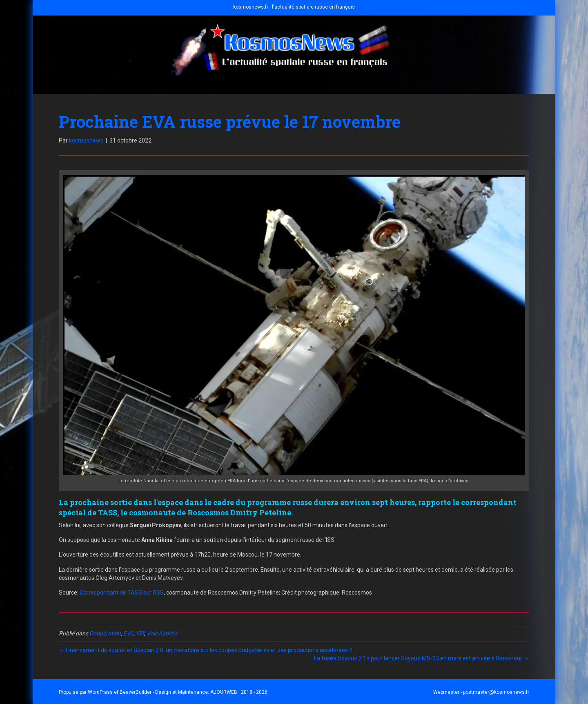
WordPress (100, 692)
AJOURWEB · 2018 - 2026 (239, 692)
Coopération (105, 633)
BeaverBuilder (136, 692)
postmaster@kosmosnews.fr (496, 692)
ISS (140, 633)
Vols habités (162, 633)
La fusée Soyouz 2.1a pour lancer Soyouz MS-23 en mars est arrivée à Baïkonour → (422, 658)
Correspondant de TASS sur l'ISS (122, 593)
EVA (128, 633)
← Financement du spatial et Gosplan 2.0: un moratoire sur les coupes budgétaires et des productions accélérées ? (205, 650)
